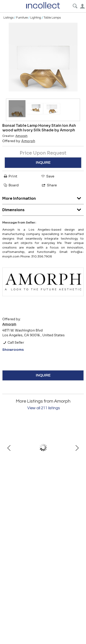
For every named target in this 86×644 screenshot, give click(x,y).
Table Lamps (52, 18)
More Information (43, 197)
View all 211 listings (44, 408)
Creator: (15, 136)
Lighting (36, 18)
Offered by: (19, 141)
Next (77, 448)
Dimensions (43, 209)
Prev (9, 448)
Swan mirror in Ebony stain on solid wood (43, 473)
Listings (8, 18)
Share (49, 185)
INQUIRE (43, 163)
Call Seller (13, 343)
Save (47, 176)
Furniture (22, 18)
